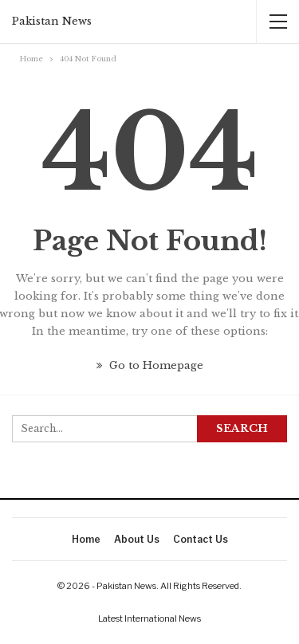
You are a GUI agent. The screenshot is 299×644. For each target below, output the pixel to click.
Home (86, 539)
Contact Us (201, 539)
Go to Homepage (150, 365)
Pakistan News (52, 21)
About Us (137, 539)
